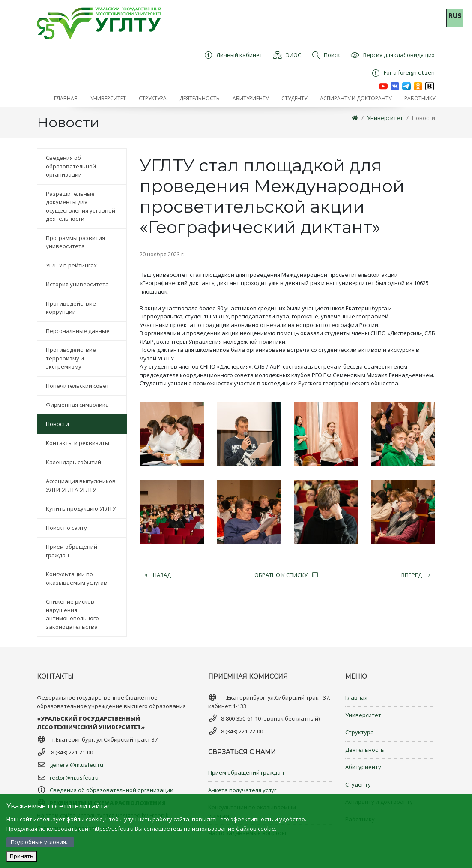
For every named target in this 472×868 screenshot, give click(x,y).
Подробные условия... (40, 842)
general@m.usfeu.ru (76, 765)
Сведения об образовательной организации (71, 166)
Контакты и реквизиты (78, 443)
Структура (360, 732)
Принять (22, 856)
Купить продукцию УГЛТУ (81, 508)
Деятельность (365, 750)
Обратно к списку (286, 575)
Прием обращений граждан (72, 551)
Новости (424, 118)
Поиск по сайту (66, 528)
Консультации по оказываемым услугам (77, 578)
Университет (385, 118)
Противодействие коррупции (71, 308)
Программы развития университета (75, 242)
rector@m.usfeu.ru (74, 778)
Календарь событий (73, 462)
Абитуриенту (363, 767)
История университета (77, 284)
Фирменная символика (77, 405)
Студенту (358, 784)
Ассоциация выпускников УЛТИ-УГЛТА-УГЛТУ (81, 485)
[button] (108, 99)
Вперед (415, 575)
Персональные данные (78, 331)
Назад (158, 575)
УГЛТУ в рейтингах (71, 265)
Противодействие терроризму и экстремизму (71, 358)
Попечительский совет (78, 386)
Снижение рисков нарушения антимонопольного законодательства (72, 614)
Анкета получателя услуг (242, 790)
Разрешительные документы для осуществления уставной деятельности (81, 206)
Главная (356, 697)
